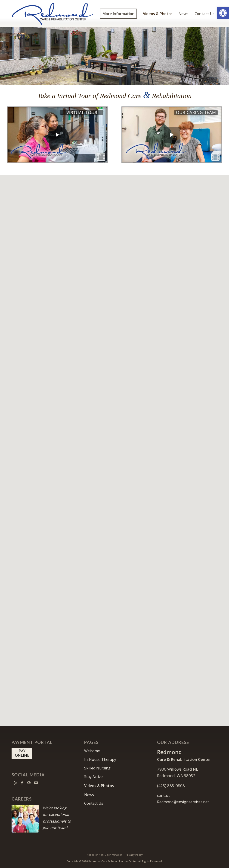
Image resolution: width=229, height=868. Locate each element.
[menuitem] (118, 14)
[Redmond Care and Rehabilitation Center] (54, 14)
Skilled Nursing (97, 768)
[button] (223, 13)
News (89, 795)
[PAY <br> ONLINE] (22, 753)
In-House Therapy (100, 759)
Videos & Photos (99, 786)
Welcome (92, 751)
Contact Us (94, 803)
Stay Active (93, 777)
